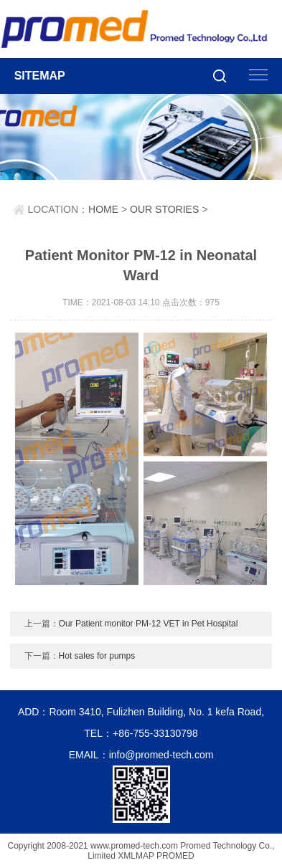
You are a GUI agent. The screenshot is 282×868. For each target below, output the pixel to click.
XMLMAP (136, 856)
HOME (103, 209)
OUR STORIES (164, 209)
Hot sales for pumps (97, 656)
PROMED (175, 856)
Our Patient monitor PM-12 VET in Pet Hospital (149, 624)
